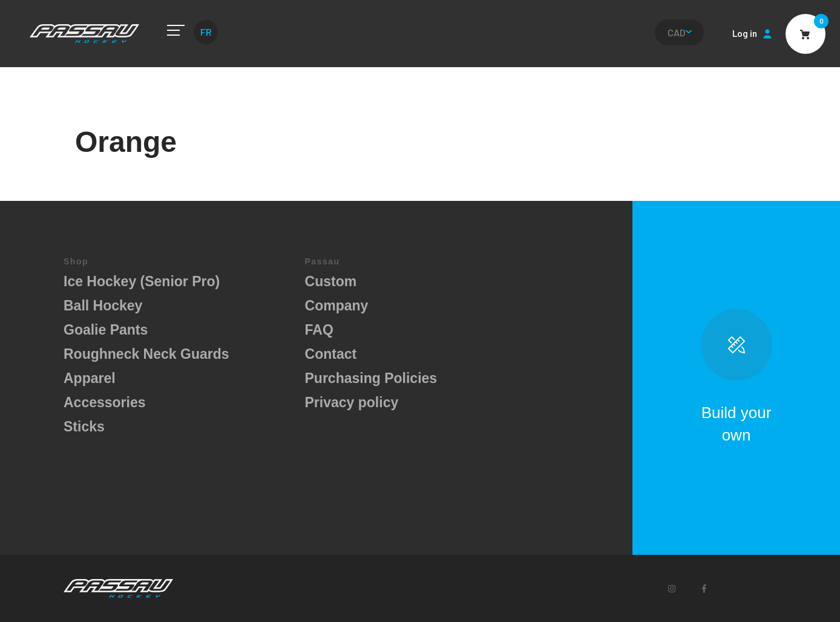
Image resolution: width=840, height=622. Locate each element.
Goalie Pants (106, 330)
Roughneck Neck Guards (146, 354)
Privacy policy (352, 402)
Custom (331, 281)
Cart (806, 34)
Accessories (105, 402)
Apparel (90, 378)
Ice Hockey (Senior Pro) (142, 281)
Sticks (84, 427)
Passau (84, 34)
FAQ (319, 330)
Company (337, 306)
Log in (745, 33)
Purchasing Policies (371, 378)
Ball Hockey (103, 306)
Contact (331, 354)
